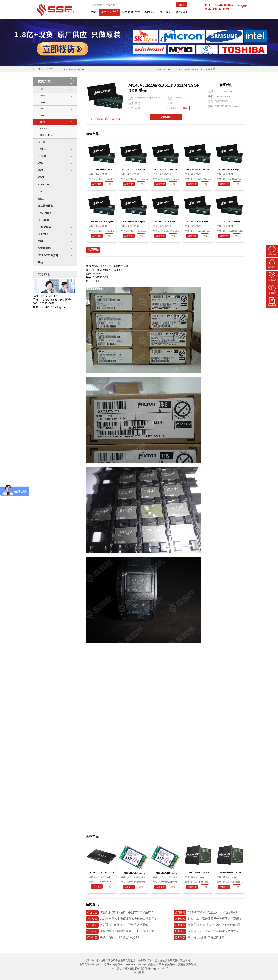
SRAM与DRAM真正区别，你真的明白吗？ (207, 913)
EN (245, 6)
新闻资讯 (150, 12)
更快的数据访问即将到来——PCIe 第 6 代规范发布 (122, 931)
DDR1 (60, 69)
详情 (109, 184)
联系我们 (181, 12)
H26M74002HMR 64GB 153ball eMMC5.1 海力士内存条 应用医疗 (186, 70)
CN (240, 6)
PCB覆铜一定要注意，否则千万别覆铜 (117, 925)
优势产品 (109, 12)
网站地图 (139, 972)
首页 (94, 12)
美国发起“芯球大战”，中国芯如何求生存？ (120, 913)
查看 (185, 108)
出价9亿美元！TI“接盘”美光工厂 (113, 937)
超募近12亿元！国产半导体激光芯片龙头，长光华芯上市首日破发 (209, 931)
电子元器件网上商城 (179, 961)
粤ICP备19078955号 (158, 969)
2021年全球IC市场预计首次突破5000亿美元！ (121, 919)
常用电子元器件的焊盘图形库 (199, 937)
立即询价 (166, 117)
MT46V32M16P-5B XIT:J (78, 69)
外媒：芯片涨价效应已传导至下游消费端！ (208, 919)
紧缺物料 (131, 12)
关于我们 (166, 12)
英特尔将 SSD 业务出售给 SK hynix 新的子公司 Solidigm (209, 925)
